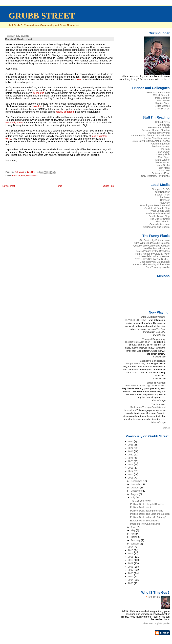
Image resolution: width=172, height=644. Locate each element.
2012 (131, 553)
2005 (131, 576)
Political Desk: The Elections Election (150, 514)
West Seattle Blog (160, 211)
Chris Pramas (162, 109)
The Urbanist (163, 222)
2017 (131, 471)
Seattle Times (162, 195)
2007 (131, 570)
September (137, 491)
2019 (131, 465)
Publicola (165, 197)
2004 (131, 580)
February (136, 540)
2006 (131, 573)
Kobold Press (162, 122)
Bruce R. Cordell (156, 383)
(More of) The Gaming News (145, 524)
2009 (131, 563)
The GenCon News (140, 501)
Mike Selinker (162, 98)
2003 (131, 583)
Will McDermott (161, 95)
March (134, 537)
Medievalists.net (161, 146)
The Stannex (158, 404)
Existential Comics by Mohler (154, 256)
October (135, 488)
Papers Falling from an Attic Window (150, 136)
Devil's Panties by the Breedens (153, 251)
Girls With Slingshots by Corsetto (152, 243)
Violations (38, 106)
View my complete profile (156, 623)
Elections (16, 175)
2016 (131, 474)
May (133, 530)
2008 (131, 567)
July (133, 498)
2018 (131, 468)
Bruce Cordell (162, 106)
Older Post (109, 186)
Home (59, 186)
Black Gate (164, 152)
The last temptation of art (138, 342)
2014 (131, 547)
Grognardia (164, 125)
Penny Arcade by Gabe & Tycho (152, 254)
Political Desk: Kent (141, 507)
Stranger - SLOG (161, 189)
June (134, 527)
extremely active (15, 123)
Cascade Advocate (160, 224)
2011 (131, 557)
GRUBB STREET (42, 16)
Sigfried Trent (162, 103)
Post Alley (164, 203)
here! (167, 79)
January (135, 544)
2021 (131, 458)
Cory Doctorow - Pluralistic (155, 176)
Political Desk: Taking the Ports (147, 511)
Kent (23, 175)
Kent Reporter (162, 192)
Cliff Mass (164, 168)
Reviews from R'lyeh (159, 127)
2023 (131, 451)
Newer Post (9, 186)
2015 (131, 478)
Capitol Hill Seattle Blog (157, 208)
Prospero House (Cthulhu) (156, 130)
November (137, 484)
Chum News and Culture (156, 227)
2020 (131, 461)
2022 (131, 455)
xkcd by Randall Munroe (157, 248)
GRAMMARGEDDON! (153, 317)
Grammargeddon (160, 144)
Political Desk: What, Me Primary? (148, 517)
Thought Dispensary (154, 339)
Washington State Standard (155, 205)
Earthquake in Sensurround (145, 521)
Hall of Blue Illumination (157, 138)
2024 (131, 448)
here (79, 79)
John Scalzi (163, 165)
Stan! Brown (163, 101)
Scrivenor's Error (161, 173)
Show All (166, 428)
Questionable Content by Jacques (152, 246)
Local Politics (32, 175)
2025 (131, 445)
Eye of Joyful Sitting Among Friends (151, 141)
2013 (131, 550)
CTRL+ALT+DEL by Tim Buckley (152, 259)
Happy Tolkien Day (136, 364)
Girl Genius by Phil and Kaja (155, 240)
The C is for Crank (160, 219)
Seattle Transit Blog (159, 216)
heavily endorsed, (65, 112)
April (133, 534)
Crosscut (165, 200)
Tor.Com (165, 149)
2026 (131, 441)
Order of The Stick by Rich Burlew (152, 265)
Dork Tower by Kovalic (158, 267)
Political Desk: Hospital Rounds (147, 504)
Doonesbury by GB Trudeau (155, 262)
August (135, 494)
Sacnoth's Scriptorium (158, 92)
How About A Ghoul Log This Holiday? (145, 385)
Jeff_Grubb (154, 597)
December (137, 481)
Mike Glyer (164, 157)
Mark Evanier (163, 160)
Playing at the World (159, 133)
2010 (131, 560)
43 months (38, 93)
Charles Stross (162, 162)
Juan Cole (164, 171)
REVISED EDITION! (136, 320)
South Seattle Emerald (158, 213)
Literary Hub (163, 154)
